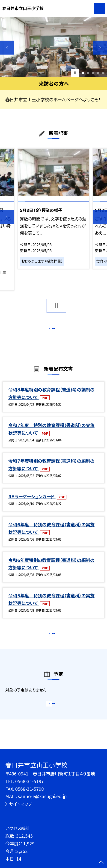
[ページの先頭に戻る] (101, 862)
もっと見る (51, 330)
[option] (53, 47)
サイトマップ (20, 804)
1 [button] (83, 73)
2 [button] (88, 73)
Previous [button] (7, 48)
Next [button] (100, 48)
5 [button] (103, 73)
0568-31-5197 (30, 781)
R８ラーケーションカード (32, 502)
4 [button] (98, 73)
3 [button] (93, 73)
